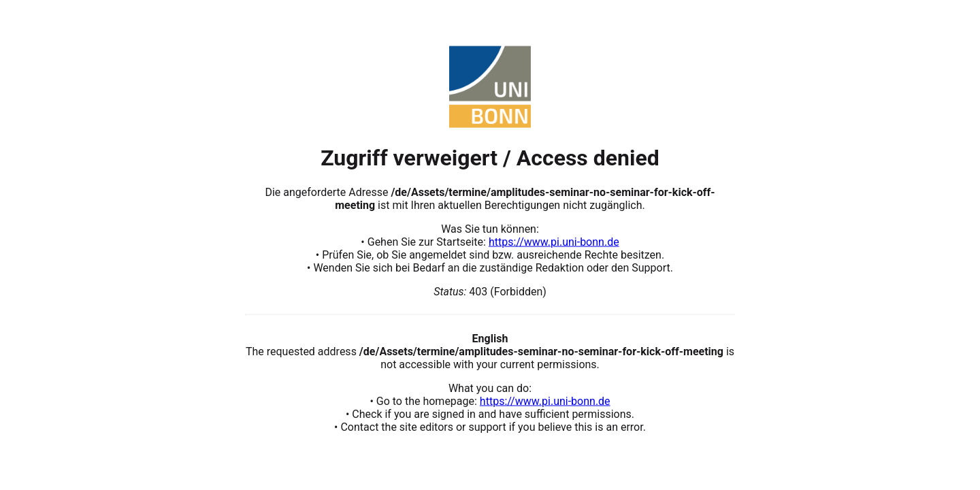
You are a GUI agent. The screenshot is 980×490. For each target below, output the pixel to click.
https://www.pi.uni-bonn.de (554, 241)
